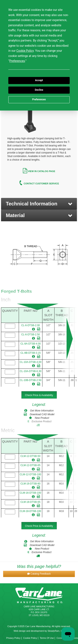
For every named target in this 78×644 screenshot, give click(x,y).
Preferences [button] (17, 61)
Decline (39, 90)
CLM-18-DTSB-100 (30, 511)
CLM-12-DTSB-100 (30, 474)
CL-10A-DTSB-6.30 (31, 371)
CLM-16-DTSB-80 (30, 484)
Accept (39, 80)
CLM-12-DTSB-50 (30, 456)
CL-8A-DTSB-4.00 (30, 344)
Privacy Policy (13, 638)
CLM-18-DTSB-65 (30, 502)
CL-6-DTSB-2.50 (30, 335)
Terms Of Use (47, 638)
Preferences (39, 99)
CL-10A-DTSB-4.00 (31, 362)
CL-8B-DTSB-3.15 (30, 353)
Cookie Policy (30, 638)
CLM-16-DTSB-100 (30, 493)
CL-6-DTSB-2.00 (30, 325)
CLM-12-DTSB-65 (30, 465)
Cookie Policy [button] (25, 51)
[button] (39, 204)
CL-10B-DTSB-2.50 (31, 380)
